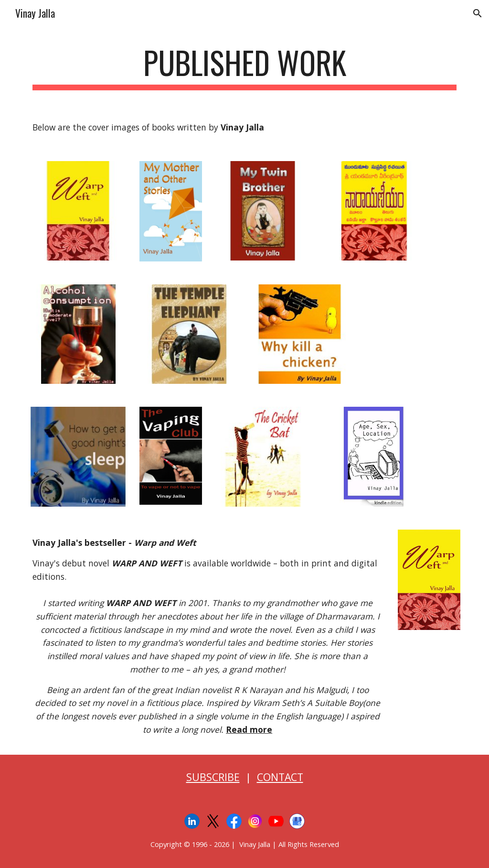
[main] (245, 67)
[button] (478, 13)
